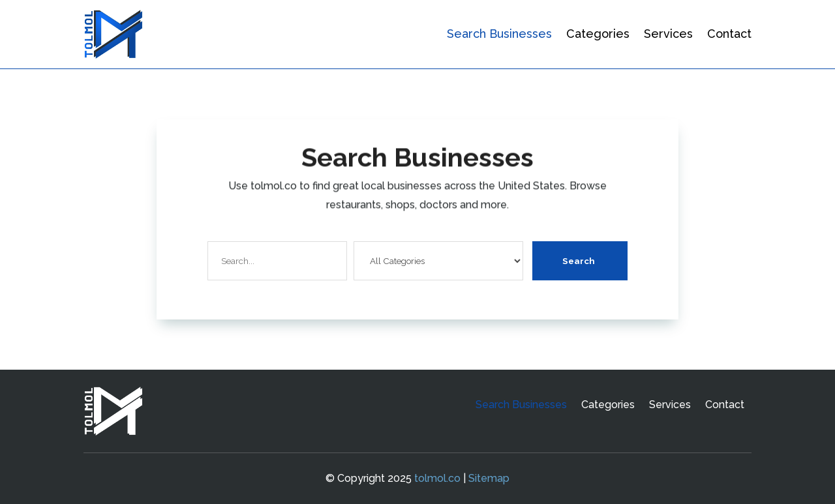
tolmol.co (437, 478)
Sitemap (489, 478)
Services (668, 34)
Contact (729, 34)
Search (579, 261)
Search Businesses (499, 34)
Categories (598, 34)
